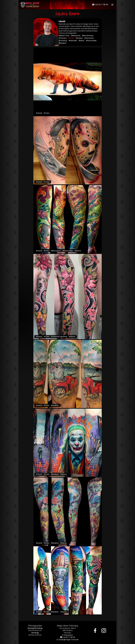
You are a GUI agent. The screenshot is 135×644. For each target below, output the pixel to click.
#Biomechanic (88, 36)
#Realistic (63, 43)
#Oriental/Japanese (59, 337)
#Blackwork (76, 36)
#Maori (81, 41)
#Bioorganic (56, 251)
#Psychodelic (91, 41)
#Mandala (73, 41)
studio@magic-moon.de (68, 640)
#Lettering (63, 41)
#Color (71, 38)
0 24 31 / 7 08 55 (100, 5)
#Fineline (79, 38)
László (62, 21)
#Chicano (63, 38)
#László (39, 113)
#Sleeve (78, 251)
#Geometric (89, 38)
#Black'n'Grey (64, 36)
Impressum (67, 635)
